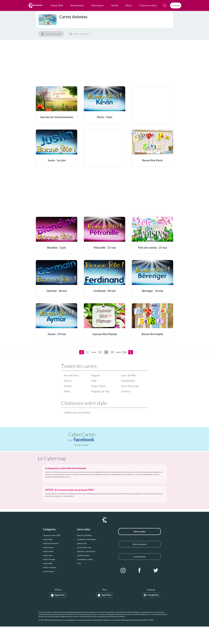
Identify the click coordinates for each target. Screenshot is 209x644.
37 (100, 352)
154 (124, 352)
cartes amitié (48, 552)
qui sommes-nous (84, 548)
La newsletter (139, 557)
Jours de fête (128, 376)
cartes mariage (49, 560)
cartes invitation (50, 568)
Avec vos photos (80, 34)
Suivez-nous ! (82, 445)
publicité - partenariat (86, 552)
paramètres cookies (85, 560)
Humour (126, 392)
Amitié (68, 386)
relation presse (83, 556)
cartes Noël (48, 540)
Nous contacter (140, 544)
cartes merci (48, 556)
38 (106, 352)
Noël (94, 381)
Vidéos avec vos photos (77, 413)
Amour (68, 381)
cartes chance (49, 572)
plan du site (82, 544)
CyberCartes (82, 437)
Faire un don (140, 532)
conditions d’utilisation (87, 540)
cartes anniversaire (51, 544)
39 (112, 352)
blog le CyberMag (84, 536)
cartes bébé (48, 564)
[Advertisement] (104, 62)
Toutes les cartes (51, 34)
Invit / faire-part (130, 386)
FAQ (79, 564)
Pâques (95, 376)
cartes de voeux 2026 (52, 536)
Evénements (128, 381)
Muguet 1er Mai (100, 392)
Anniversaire (71, 376)
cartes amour (48, 548)
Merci (67, 392)
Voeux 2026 (98, 386)
